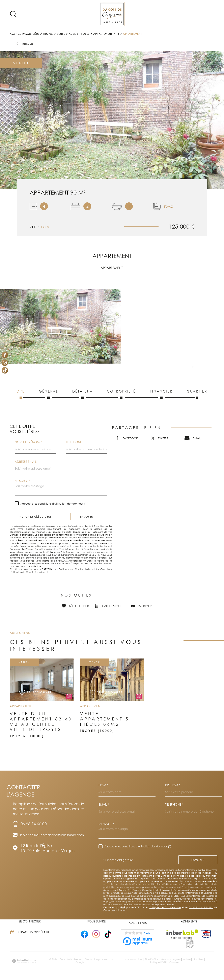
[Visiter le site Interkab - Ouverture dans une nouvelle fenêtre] (182, 934)
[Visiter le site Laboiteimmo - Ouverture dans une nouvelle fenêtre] (24, 961)
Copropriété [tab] (121, 394)
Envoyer (86, 516)
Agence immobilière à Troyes (31, 34)
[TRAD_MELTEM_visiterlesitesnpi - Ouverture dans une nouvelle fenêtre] (206, 934)
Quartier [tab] (197, 394)
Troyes (84, 34)
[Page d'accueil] (112, 14)
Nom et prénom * (28, 442)
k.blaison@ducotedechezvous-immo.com (52, 835)
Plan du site (151, 959)
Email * (104, 804)
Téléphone (74, 442)
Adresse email (26, 462)
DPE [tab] (21, 394)
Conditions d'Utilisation (201, 907)
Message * (23, 481)
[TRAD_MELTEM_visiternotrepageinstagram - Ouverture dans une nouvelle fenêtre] (5, 363)
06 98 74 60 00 (34, 824)
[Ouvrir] (13, 14)
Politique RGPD (159, 962)
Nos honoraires (133, 959)
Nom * (103, 785)
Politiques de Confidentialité (75, 569)
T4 (118, 34)
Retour (24, 44)
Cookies (174, 962)
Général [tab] (49, 394)
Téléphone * (174, 804)
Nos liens (198, 959)
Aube (72, 34)
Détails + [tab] (83, 394)
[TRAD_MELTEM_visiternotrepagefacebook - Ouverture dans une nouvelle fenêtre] (5, 355)
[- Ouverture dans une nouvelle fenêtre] (84, 934)
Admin (187, 959)
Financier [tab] (161, 394)
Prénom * (173, 785)
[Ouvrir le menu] (211, 14)
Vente (61, 34)
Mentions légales (171, 959)
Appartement (103, 34)
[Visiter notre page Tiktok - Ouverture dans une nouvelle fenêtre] (5, 370)
